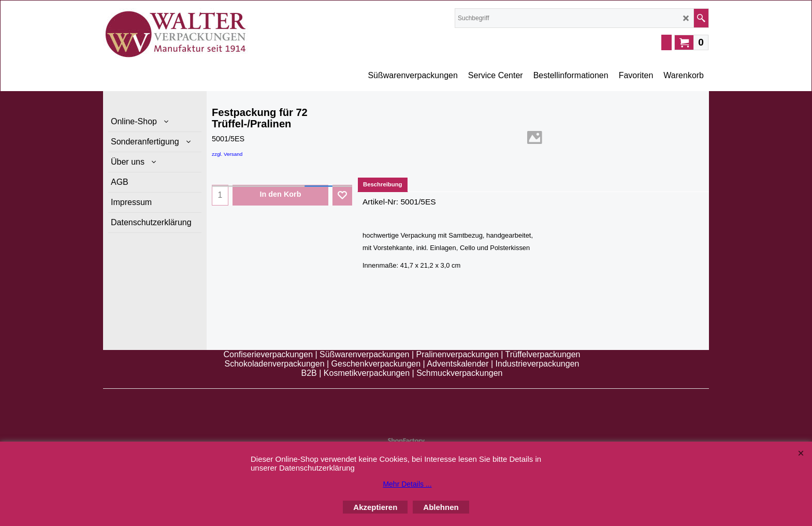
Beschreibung (383, 184)
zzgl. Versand (227, 154)
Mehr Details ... (407, 484)
